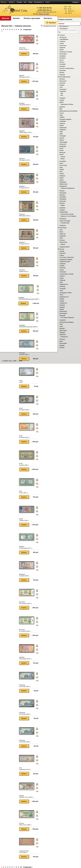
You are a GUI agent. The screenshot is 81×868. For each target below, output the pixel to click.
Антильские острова (67, 214)
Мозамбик (63, 197)
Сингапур (63, 268)
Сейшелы (63, 264)
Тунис (61, 295)
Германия (63, 91)
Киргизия (62, 152)
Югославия (63, 343)
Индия (62, 125)
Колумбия (63, 161)
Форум (30, 2)
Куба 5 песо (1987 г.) (24, 492)
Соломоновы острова (66, 274)
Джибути (62, 107)
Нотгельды (63, 228)
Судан (62, 278)
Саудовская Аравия (66, 259)
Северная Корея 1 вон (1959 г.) (24, 852)
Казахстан (63, 144)
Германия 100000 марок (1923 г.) (26, 132)
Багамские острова (66, 52)
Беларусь (63, 58)
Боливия (62, 66)
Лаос (61, 172)
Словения (63, 272)
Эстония (62, 339)
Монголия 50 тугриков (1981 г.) (25, 630)
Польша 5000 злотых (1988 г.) (25, 824)
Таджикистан (64, 284)
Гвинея (63, 244)
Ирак (61, 132)
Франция (62, 315)
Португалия (63, 242)
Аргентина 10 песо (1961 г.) (24, 49)
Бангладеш (63, 54)
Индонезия (63, 128)
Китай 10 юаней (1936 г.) (24, 409)
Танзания (63, 288)
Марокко (62, 195)
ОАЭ (61, 230)
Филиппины (63, 311)
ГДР (62, 93)
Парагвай (63, 236)
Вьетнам (62, 83)
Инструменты (39, 2)
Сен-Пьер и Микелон (67, 318)
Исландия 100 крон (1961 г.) (24, 354)
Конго (61, 163)
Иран (61, 134)
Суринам (62, 280)
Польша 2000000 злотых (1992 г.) (26, 796)
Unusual (62, 35)
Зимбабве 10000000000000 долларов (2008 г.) (29, 298)
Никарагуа (63, 219)
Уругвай (62, 307)
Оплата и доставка (32, 18)
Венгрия (62, 79)
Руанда (62, 251)
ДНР (61, 109)
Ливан (62, 178)
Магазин (4, 2)
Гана (61, 87)
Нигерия (62, 210)
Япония (62, 348)
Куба (61, 167)
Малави (62, 191)
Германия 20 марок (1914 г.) (24, 187)
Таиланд (62, 286)
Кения (61, 150)
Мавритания (64, 184)
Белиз (61, 60)
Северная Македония (67, 188)
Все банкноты (64, 26)
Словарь (19, 2)
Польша (62, 240)
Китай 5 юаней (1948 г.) (24, 464)
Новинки (61, 24)
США (61, 282)
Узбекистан (63, 303)
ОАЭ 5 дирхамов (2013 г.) (25, 769)
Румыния (62, 253)
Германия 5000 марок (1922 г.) (25, 215)
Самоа (62, 255)
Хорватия (63, 320)
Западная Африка (65, 119)
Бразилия (63, 70)
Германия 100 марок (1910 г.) (25, 159)
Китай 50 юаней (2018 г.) (24, 437)
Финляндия (63, 313)
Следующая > (28, 867)
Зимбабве (63, 121)
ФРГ (62, 95)
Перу (61, 238)
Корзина (52, 23)
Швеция (62, 328)
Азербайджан (64, 39)
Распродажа (63, 29)
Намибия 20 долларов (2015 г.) (25, 658)
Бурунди (62, 75)
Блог (25, 2)
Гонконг (63, 157)
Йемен (62, 140)
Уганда (62, 301)
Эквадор (62, 333)
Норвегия (63, 225)
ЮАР (61, 341)
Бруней (62, 72)
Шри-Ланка (63, 330)
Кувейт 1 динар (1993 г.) (24, 520)
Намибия (62, 208)
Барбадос (63, 56)
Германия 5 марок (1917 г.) (24, 271)
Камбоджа (63, 146)
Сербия (62, 266)
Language (76, 2)
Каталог (12, 2)
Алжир (62, 43)
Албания (62, 41)
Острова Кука (65, 223)
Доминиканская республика (68, 111)
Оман (61, 232)
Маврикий (63, 182)
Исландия (63, 136)
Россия (62, 249)
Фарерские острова (67, 104)
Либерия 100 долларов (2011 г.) (26, 547)
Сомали (62, 276)
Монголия (63, 201)
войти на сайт (44, 14)
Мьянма (62, 203)
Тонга (61, 291)
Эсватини (63, 335)
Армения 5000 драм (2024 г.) (25, 76)
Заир (61, 115)
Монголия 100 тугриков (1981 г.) (25, 603)
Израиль (62, 123)
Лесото (62, 174)
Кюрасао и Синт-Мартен (68, 216)
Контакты (48, 18)
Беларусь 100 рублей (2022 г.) (25, 104)
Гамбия (62, 85)
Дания (62, 102)
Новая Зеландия (65, 221)
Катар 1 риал (21, 381)
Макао (63, 159)
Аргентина (63, 46)
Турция (62, 299)
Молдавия (63, 199)
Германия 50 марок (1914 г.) (24, 243)
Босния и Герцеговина (67, 68)
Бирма (63, 205)
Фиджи (62, 309)
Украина (62, 305)
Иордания (63, 130)
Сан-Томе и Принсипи (67, 257)
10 (21, 30)
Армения (62, 48)
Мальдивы (63, 193)
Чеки (61, 324)
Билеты (62, 62)
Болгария (63, 64)
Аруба (61, 50)
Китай (61, 155)
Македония (63, 186)
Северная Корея (65, 262)
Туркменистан (64, 297)
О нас (48, 2)
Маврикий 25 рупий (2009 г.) (24, 575)
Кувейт (62, 169)
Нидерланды (64, 212)
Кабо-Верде (63, 142)
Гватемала (63, 89)
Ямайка (62, 345)
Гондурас (62, 98)
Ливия (62, 180)
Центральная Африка (67, 322)
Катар (61, 148)
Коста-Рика (63, 165)
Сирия (62, 270)
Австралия (63, 37)
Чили (61, 326)
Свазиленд (64, 337)
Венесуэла (63, 81)
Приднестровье (65, 247)
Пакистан (63, 234)
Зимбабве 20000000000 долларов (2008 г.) (29, 326)
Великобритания (65, 77)
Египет (62, 113)
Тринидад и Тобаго (66, 293)
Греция (62, 100)
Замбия (62, 117)
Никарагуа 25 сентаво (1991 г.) (25, 686)
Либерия (62, 176)
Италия (62, 138)
